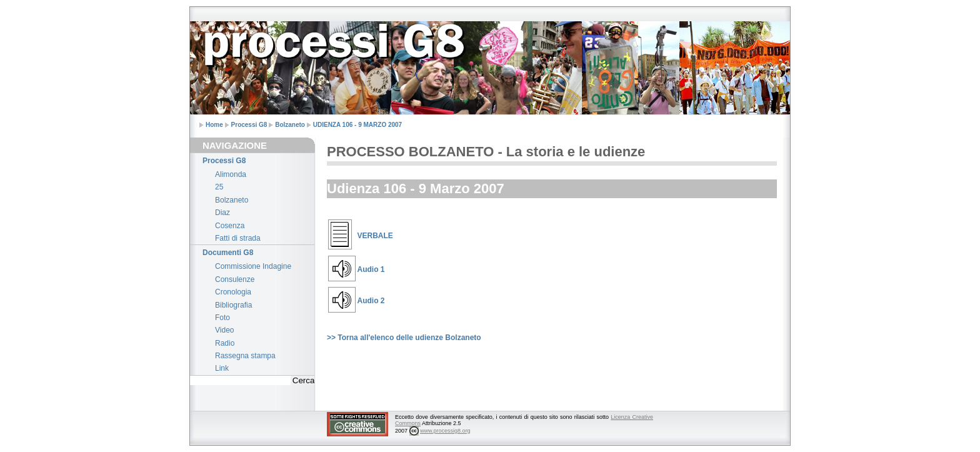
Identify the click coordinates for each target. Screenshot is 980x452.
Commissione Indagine (253, 266)
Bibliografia (233, 305)
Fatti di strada (238, 238)
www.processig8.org (445, 431)
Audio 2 (371, 301)
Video (224, 330)
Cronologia (233, 292)
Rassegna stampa (245, 356)
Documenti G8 (228, 253)
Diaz (222, 213)
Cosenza (230, 226)
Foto (222, 318)
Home (214, 125)
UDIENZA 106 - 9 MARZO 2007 (357, 125)
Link (222, 368)
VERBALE (375, 236)
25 (219, 187)
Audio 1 (371, 269)
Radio (225, 343)
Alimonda (231, 174)
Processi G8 (249, 125)
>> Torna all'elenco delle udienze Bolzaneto (404, 338)
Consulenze (235, 279)
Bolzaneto (290, 125)
